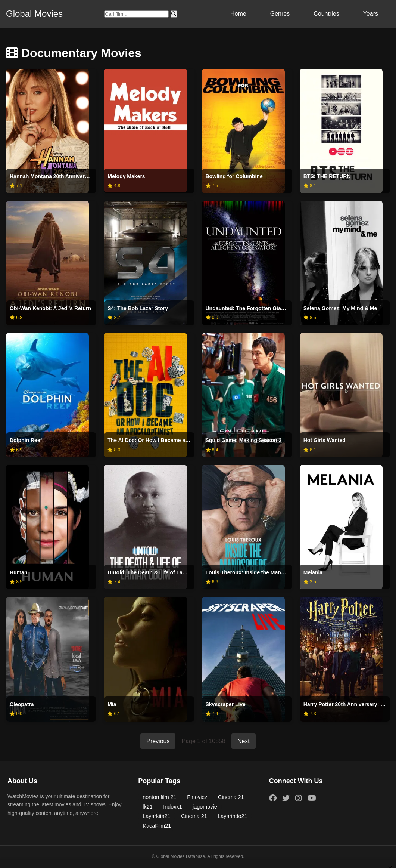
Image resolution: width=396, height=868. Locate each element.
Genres (280, 14)
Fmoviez (197, 797)
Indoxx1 (172, 807)
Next (244, 741)
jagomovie (205, 807)
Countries (326, 14)
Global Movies (34, 14)
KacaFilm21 (157, 826)
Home (238, 14)
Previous (158, 741)
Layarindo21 (232, 816)
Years (371, 14)
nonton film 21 (159, 797)
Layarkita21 (156, 816)
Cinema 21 (231, 797)
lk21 (147, 807)
